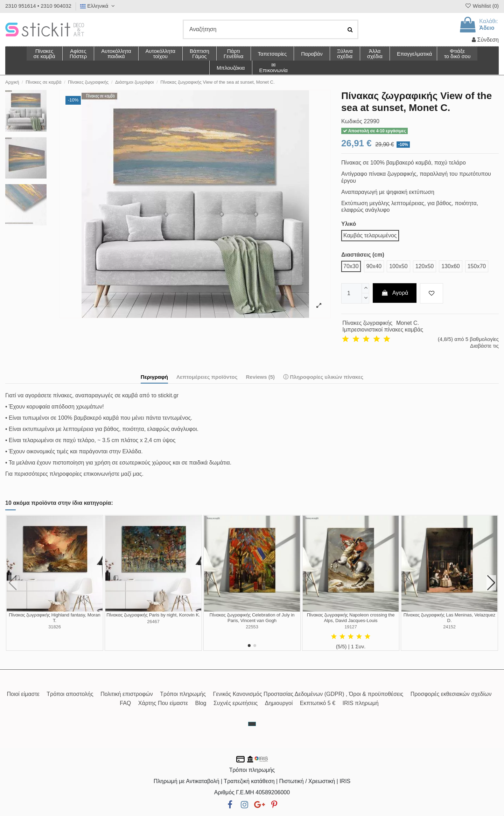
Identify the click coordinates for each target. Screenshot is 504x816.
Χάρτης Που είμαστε (163, 703)
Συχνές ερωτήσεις (236, 703)
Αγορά (395, 293)
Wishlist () (482, 6)
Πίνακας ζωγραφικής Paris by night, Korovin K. (153, 615)
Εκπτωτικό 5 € (318, 703)
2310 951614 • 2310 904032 (38, 6)
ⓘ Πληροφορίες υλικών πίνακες (323, 377)
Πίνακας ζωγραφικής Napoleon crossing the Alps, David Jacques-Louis (351, 618)
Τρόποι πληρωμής (183, 694)
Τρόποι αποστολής (70, 694)
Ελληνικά (98, 6)
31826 (55, 627)
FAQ (125, 703)
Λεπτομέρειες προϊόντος (207, 377)
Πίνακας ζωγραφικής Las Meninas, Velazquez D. (449, 618)
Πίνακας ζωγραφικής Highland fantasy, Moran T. (54, 618)
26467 (153, 622)
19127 (351, 627)
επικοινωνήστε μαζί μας (113, 474)
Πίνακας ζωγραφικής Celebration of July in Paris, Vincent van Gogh (252, 618)
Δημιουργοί (279, 703)
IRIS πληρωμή (361, 703)
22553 (252, 627)
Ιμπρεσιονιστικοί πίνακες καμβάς (383, 330)
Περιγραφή (154, 377)
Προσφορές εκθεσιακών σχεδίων (451, 694)
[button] (375, 54)
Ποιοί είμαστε (23, 694)
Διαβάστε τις (484, 346)
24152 (449, 627)
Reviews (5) (260, 377)
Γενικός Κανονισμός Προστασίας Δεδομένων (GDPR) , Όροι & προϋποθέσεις (308, 694)
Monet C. (408, 323)
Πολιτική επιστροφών (127, 694)
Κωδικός (352, 121)
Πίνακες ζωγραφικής (367, 323)
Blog (201, 703)
